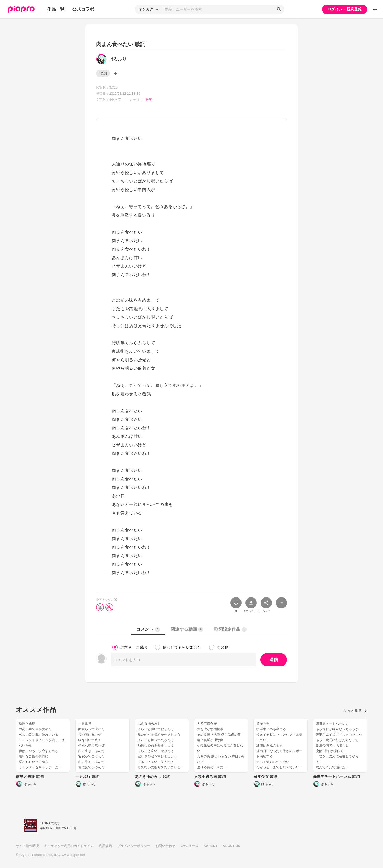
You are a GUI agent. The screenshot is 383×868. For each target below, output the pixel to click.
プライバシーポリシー (134, 846)
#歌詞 (103, 73)
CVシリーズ (190, 846)
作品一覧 (56, 9)
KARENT (211, 846)
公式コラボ (83, 9)
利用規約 (105, 846)
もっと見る (355, 711)
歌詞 (149, 100)
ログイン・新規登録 (345, 9)
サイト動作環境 (27, 846)
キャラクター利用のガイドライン (69, 846)
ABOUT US (232, 846)
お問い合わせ (165, 846)
